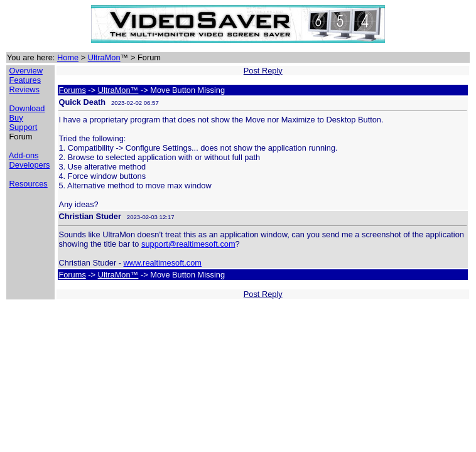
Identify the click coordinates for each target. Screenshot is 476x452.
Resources (29, 184)
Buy (16, 118)
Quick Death (82, 102)
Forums (72, 90)
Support (24, 127)
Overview (26, 71)
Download (27, 108)
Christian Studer (90, 216)
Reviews (24, 89)
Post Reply (263, 71)
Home (68, 57)
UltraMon (104, 57)
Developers (30, 165)
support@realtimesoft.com (188, 244)
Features (25, 80)
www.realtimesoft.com (163, 263)
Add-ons (24, 155)
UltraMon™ (118, 90)
